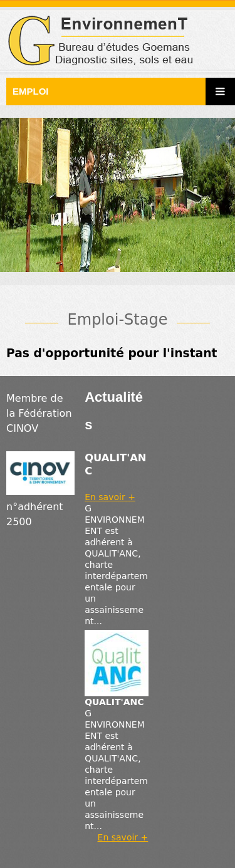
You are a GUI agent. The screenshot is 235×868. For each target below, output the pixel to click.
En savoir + (110, 497)
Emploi (31, 91)
